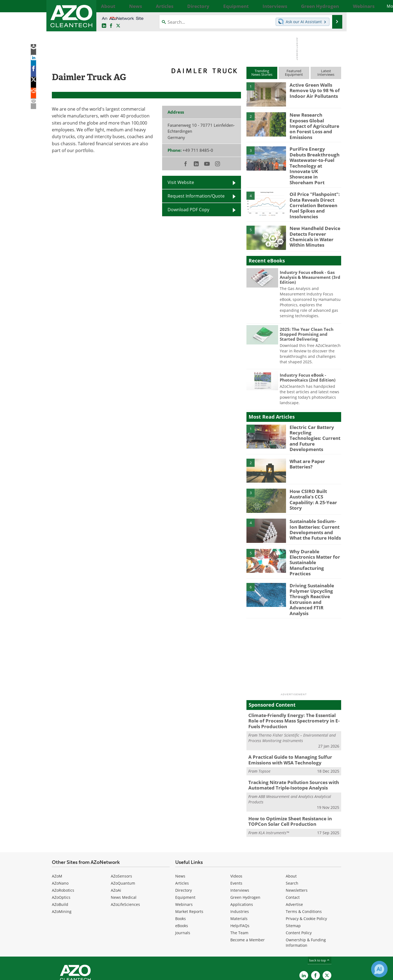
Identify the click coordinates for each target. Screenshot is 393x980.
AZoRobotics (63, 851)
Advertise (294, 865)
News (180, 837)
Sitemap (293, 886)
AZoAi (116, 851)
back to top (320, 921)
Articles (182, 844)
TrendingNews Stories (262, 73)
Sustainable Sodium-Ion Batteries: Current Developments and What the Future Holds (315, 508)
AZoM (57, 837)
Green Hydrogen (245, 858)
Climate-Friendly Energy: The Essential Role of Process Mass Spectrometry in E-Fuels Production (293, 686)
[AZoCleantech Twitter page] (118, 26)
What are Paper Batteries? (306, 443)
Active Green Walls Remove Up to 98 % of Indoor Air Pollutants (312, 90)
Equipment (185, 858)
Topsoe (264, 734)
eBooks (182, 886)
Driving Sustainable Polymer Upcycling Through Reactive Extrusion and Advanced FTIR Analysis (315, 570)
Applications (242, 865)
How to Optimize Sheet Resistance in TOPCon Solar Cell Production (286, 783)
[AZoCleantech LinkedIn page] (104, 26)
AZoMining (62, 872)
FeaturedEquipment (294, 73)
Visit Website (181, 182)
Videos (236, 837)
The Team (239, 893)
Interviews (240, 851)
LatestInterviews (326, 73)
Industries (240, 872)
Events (236, 844)
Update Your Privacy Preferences (93, 973)
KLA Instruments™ (274, 793)
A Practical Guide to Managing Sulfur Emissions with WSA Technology (286, 724)
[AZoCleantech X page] (327, 936)
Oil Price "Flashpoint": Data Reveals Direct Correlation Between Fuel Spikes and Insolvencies (312, 190)
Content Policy (299, 893)
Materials (239, 879)
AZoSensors (121, 837)
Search (292, 844)
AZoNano (60, 844)
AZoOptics (61, 858)
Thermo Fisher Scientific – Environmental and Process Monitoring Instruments (292, 702)
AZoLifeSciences (125, 865)
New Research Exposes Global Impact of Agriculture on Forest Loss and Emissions (313, 122)
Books (181, 879)
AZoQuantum (123, 844)
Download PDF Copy (188, 210)
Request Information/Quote (196, 196)
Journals (183, 893)
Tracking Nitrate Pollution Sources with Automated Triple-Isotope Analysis (289, 748)
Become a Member (248, 900)
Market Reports (189, 872)
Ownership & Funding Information (306, 903)
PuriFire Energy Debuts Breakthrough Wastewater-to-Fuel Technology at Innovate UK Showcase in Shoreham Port (314, 157)
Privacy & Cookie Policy (306, 879)
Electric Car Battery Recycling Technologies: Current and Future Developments (314, 418)
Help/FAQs (240, 886)
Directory (184, 851)
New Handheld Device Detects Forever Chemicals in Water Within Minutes (312, 219)
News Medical (124, 858)
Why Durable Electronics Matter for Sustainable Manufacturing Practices (315, 535)
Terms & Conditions (304, 872)
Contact (293, 858)
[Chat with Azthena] (379, 969)
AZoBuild (60, 865)
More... (335, 6)
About (291, 837)
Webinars (184, 865)
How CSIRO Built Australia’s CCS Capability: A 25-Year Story (311, 478)
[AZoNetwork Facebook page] (111, 26)
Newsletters (297, 851)
